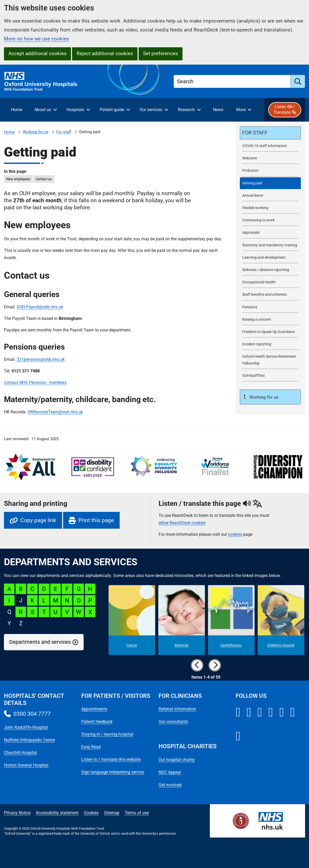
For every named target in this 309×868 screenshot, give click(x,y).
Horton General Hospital (26, 765)
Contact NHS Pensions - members (35, 383)
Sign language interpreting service (113, 772)
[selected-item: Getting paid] (270, 183)
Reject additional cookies (105, 53)
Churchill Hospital (20, 753)
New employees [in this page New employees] (18, 179)
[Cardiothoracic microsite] (231, 620)
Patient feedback (97, 722)
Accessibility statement (57, 813)
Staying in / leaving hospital (107, 734)
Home (9, 132)
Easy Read (91, 747)
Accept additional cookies (37, 53)
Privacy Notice (17, 813)
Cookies (91, 813)
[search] (298, 81)
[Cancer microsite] (132, 620)
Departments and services (40, 642)
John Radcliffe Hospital (26, 727)
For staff (64, 132)
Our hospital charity (177, 760)
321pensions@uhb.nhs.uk (41, 359)
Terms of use (137, 813)
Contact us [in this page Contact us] (44, 179)
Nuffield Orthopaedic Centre (29, 740)
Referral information (177, 709)
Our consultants (173, 722)
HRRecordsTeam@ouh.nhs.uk (55, 412)
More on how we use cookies (36, 39)
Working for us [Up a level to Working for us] (263, 397)
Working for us (36, 132)
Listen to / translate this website (111, 759)
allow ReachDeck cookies (182, 523)
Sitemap (112, 813)
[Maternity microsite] (182, 620)
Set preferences (161, 53)
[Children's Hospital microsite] (281, 620)
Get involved (170, 785)
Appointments (94, 709)
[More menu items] (244, 110)
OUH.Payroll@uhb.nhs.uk (40, 307)
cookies (235, 534)
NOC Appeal (170, 772)
